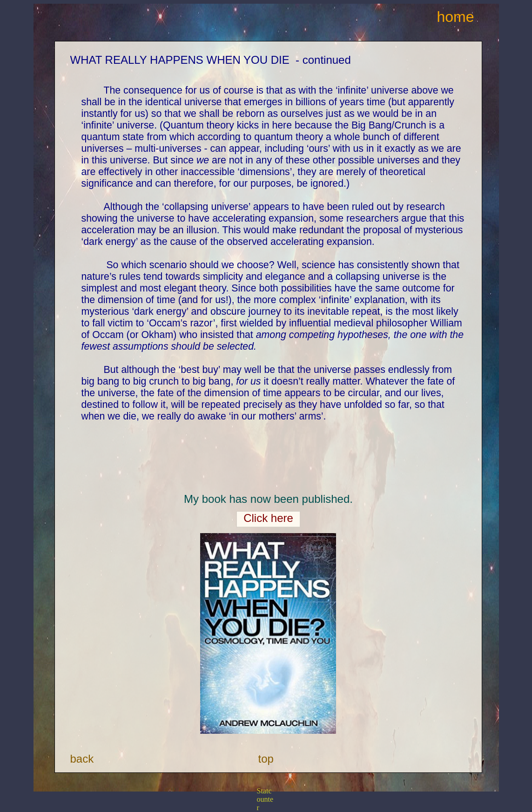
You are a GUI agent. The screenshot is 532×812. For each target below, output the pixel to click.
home (456, 17)
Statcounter (265, 799)
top (266, 759)
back (82, 759)
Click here (268, 518)
